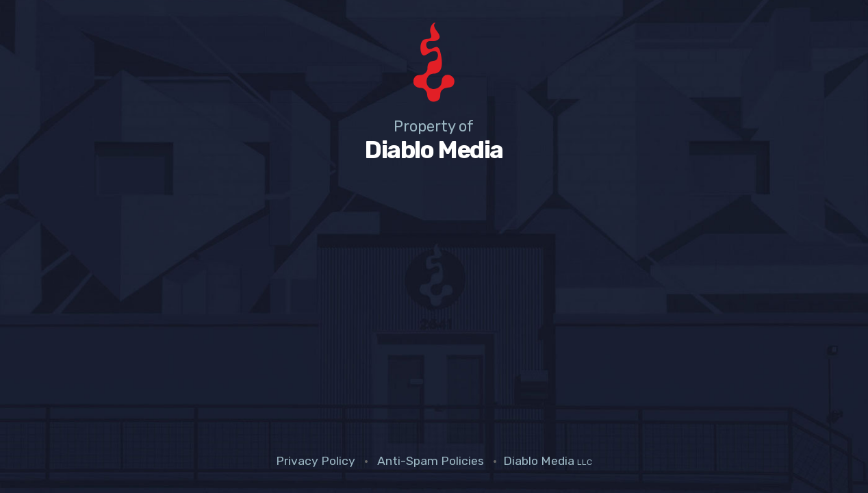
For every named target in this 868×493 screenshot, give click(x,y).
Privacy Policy (316, 461)
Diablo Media (548, 461)
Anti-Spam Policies (431, 461)
